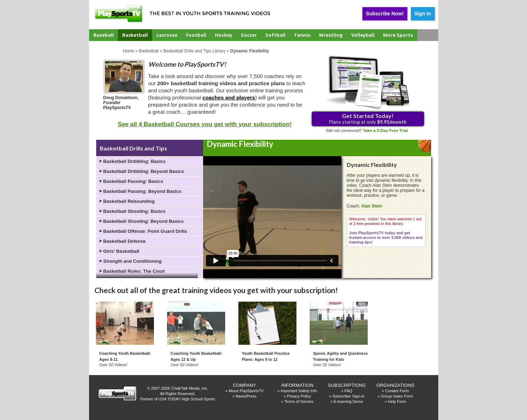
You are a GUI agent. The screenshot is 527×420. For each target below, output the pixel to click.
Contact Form (397, 391)
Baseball (104, 35)
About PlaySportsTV (246, 391)
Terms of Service (299, 401)
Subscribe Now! (385, 14)
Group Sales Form (397, 396)
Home (129, 51)
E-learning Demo (348, 401)
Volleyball (363, 35)
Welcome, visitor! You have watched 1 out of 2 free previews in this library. (386, 231)
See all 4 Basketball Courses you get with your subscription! (205, 124)
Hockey (224, 35)
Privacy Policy (299, 396)
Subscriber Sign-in (348, 396)
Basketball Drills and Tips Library (195, 51)
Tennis (302, 35)
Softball (275, 35)
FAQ (348, 391)
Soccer (249, 35)
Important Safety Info (299, 391)
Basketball (135, 35)
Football (196, 35)
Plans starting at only (368, 119)
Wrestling (331, 35)
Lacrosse (167, 35)
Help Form (397, 401)
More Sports (398, 35)
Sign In (423, 14)
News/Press (246, 396)
